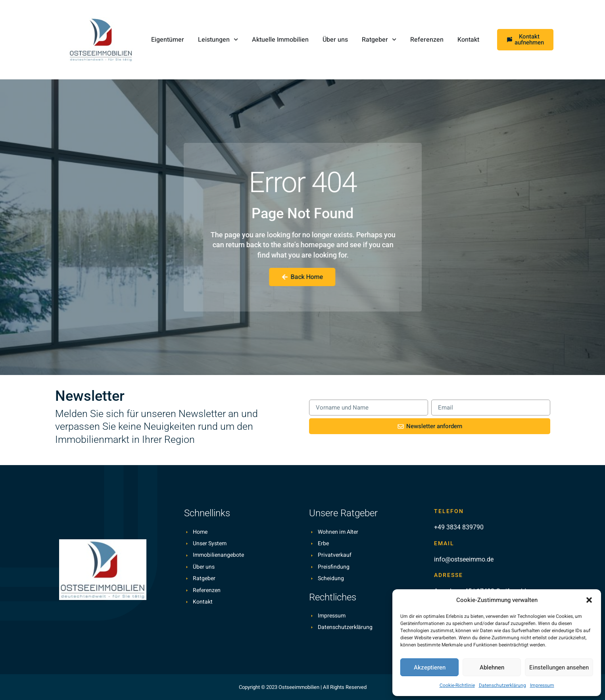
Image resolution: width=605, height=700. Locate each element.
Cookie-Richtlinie (457, 685)
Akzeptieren (430, 667)
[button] (589, 600)
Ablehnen (492, 667)
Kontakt (468, 40)
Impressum (542, 685)
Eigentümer (168, 40)
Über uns (335, 40)
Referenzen (427, 40)
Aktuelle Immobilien (280, 40)
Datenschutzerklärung (502, 685)
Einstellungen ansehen (559, 667)
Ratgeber (379, 39)
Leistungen (218, 39)
